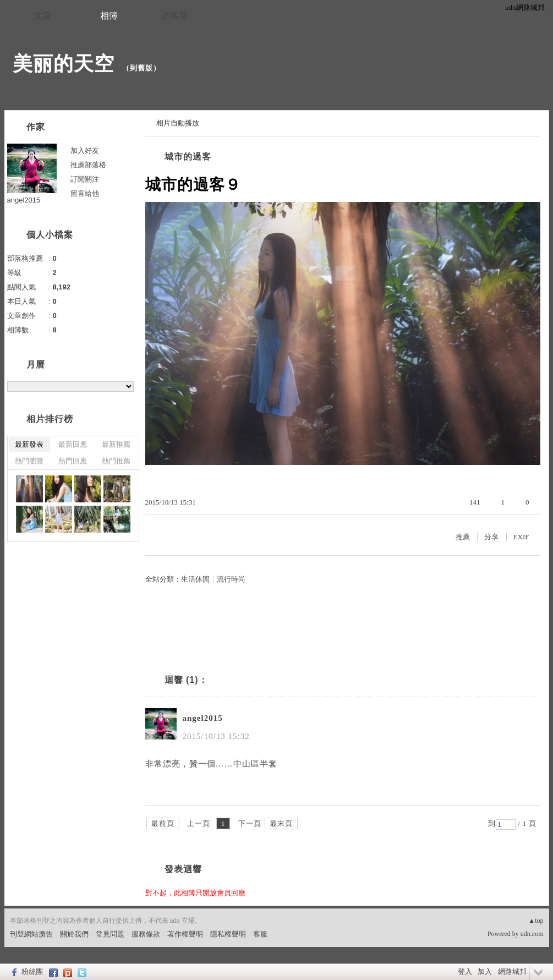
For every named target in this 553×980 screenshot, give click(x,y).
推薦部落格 (88, 165)
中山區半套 (255, 764)
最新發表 (29, 444)
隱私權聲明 (228, 934)
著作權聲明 (185, 934)
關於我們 (74, 934)
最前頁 (163, 823)
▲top (536, 921)
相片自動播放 (178, 123)
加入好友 (85, 150)
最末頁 (281, 823)
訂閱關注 (85, 179)
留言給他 (85, 193)
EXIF (521, 537)
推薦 (463, 537)
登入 (465, 971)
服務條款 (146, 934)
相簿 (109, 16)
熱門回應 (73, 461)
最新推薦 (116, 444)
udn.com (532, 934)
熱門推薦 (116, 461)
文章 (43, 16)
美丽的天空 (64, 64)
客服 (260, 934)
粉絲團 (32, 971)
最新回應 (73, 444)
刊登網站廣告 (31, 934)
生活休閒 (195, 579)
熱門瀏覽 (29, 461)
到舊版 (141, 68)
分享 (491, 537)
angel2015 (203, 718)
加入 (485, 971)
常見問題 (110, 934)
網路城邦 (512, 971)
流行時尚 (231, 579)
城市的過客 (188, 157)
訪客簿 (175, 16)
